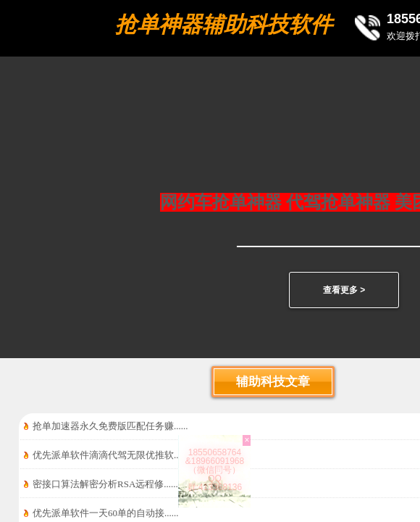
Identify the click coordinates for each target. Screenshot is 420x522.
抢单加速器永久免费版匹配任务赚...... (110, 426)
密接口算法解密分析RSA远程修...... (105, 484)
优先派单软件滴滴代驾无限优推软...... (110, 455)
